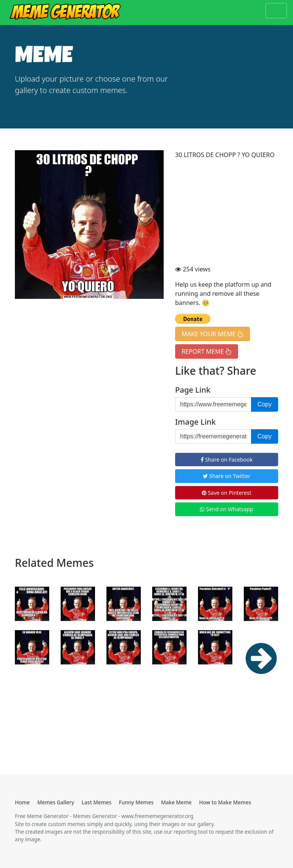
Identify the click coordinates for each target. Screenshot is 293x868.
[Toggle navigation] (276, 11)
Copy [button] (265, 404)
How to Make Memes (225, 802)
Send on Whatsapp (226, 509)
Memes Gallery (56, 802)
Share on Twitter (227, 476)
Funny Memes (136, 802)
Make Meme (176, 802)
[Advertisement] (227, 213)
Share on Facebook (227, 460)
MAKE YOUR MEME (213, 334)
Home (22, 802)
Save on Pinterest (226, 493)
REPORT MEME (207, 351)
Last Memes (97, 802)
